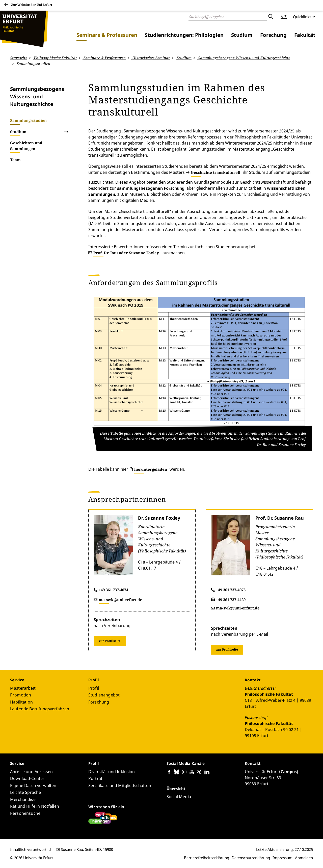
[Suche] (228, 17)
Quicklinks (302, 17)
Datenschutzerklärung (251, 858)
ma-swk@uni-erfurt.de (120, 599)
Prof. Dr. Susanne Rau (280, 518)
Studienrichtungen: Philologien (184, 35)
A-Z (284, 17)
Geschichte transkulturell (216, 172)
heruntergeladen (151, 469)
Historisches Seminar (151, 58)
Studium (242, 35)
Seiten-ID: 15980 (99, 849)
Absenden (271, 17)
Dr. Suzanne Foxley (159, 518)
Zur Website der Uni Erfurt (32, 5)
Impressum (282, 858)
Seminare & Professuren (107, 35)
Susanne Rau (72, 849)
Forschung (273, 35)
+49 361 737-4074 (113, 590)
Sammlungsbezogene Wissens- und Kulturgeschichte (244, 58)
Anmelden (304, 858)
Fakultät (305, 35)
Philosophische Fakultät (55, 58)
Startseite (19, 58)
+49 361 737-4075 (231, 590)
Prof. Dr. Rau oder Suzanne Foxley (126, 253)
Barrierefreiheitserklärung (207, 858)
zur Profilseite (110, 641)
